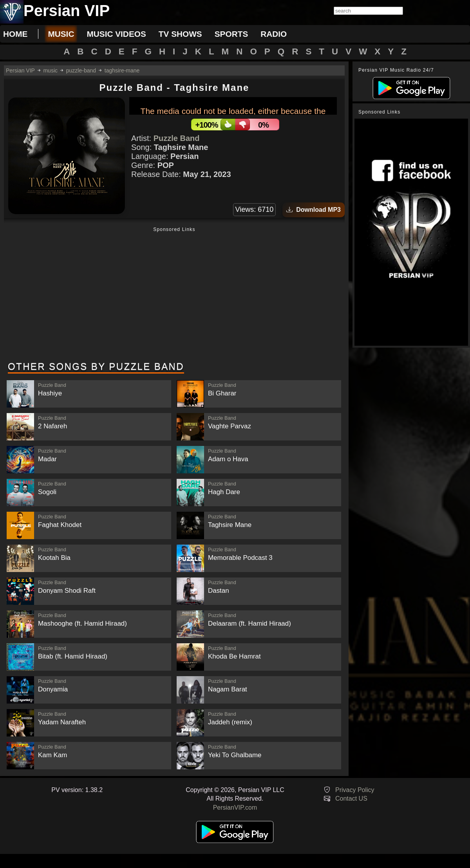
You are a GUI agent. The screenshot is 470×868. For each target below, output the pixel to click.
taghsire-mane (122, 70)
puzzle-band (81, 70)
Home (15, 34)
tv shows (180, 34)
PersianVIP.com (235, 808)
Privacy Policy (355, 790)
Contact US (351, 799)
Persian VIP (20, 70)
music (61, 34)
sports (231, 34)
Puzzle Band (177, 138)
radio (274, 34)
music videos (116, 34)
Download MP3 (314, 210)
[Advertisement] (174, 295)
